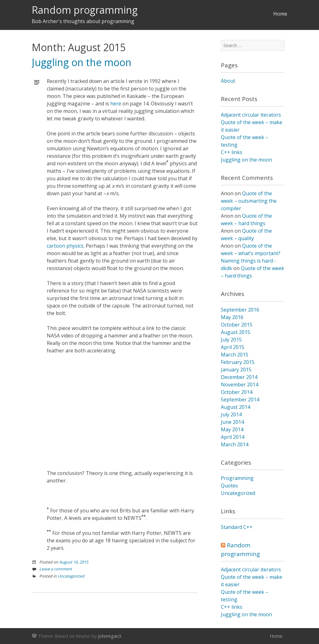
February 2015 (238, 362)
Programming (237, 478)
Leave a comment (56, 569)
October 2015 (237, 325)
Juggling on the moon (82, 62)
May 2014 (232, 429)
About (228, 81)
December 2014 (239, 377)
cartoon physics (65, 246)
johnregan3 (110, 636)
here (116, 104)
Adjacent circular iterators (251, 115)
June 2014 (232, 422)
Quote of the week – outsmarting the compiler (249, 201)
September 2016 (240, 310)
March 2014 (235, 444)
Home (280, 14)
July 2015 (231, 340)
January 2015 (236, 370)
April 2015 (233, 347)
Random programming (85, 10)
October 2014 (237, 392)
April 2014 (233, 437)
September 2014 (240, 399)
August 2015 (236, 332)
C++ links (232, 152)
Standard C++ (237, 527)
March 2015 (235, 355)
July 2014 (231, 414)
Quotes (229, 486)
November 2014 (240, 385)
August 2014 (236, 407)
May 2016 (232, 317)
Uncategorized (71, 576)
